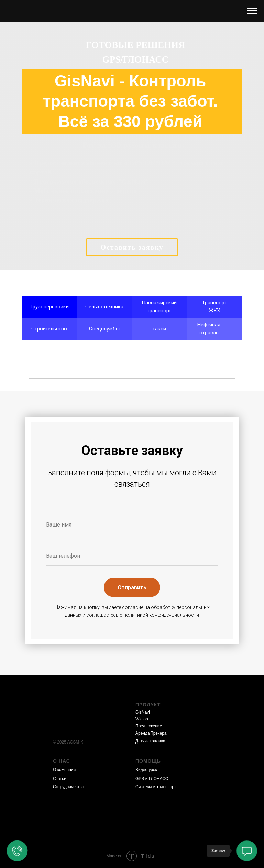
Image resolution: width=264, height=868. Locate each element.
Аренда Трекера (151, 733)
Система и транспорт (156, 787)
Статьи (60, 779)
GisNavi (143, 712)
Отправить (132, 588)
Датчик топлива (150, 741)
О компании (64, 770)
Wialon (142, 719)
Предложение (149, 726)
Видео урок (146, 770)
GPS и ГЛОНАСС (152, 779)
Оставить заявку (132, 247)
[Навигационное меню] (252, 11)
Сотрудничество (68, 787)
